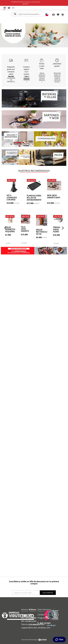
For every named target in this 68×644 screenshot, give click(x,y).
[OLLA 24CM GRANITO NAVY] (26, 228)
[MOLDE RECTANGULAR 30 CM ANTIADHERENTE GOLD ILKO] (42, 228)
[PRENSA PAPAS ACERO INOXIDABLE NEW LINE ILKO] (58, 228)
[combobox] (29, 14)
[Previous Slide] (5, 228)
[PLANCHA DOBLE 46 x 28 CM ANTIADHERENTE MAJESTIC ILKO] (34, 192)
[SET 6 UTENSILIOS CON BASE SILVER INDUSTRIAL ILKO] (14, 192)
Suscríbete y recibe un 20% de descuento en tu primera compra (34, 582)
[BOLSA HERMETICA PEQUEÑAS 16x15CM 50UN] (10, 228)
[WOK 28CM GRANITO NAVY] (54, 192)
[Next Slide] (63, 228)
